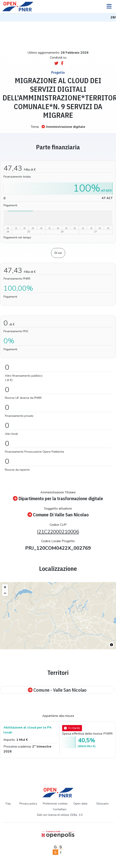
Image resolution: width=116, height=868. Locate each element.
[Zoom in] (5, 587)
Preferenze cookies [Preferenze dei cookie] (55, 804)
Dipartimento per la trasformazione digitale (58, 498)
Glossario (102, 804)
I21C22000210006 (58, 532)
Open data (80, 804)
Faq (8, 804)
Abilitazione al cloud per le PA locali (28, 730)
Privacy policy (28, 804)
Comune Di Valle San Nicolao (58, 515)
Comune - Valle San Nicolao (57, 690)
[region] (58, 616)
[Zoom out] (5, 593)
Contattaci (60, 809)
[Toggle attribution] (111, 645)
